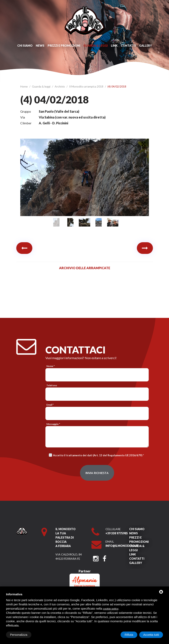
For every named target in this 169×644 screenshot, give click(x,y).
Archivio (60, 86)
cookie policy (111, 609)
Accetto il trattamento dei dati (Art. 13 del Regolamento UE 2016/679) (98, 455)
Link (114, 46)
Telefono (52, 385)
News (40, 46)
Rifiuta (129, 635)
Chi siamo (25, 46)
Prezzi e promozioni (64, 46)
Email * (50, 405)
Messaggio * (53, 424)
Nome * (51, 366)
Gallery (145, 46)
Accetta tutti (151, 635)
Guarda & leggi (96, 46)
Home (24, 86)
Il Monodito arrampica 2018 (87, 86)
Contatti (128, 46)
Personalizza (19, 635)
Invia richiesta (97, 473)
